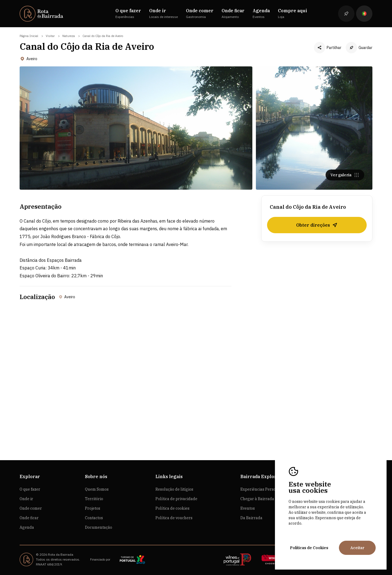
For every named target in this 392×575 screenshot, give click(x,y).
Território (94, 499)
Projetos (93, 508)
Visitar (50, 36)
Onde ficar (29, 518)
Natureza (69, 36)
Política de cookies (172, 508)
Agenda (27, 527)
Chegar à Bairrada (257, 499)
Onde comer (31, 508)
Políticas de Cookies (309, 548)
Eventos (248, 508)
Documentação (99, 527)
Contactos (94, 518)
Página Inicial (29, 36)
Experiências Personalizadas (267, 489)
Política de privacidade (176, 499)
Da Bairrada (251, 518)
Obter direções (317, 227)
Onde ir (26, 499)
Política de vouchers (174, 518)
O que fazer (30, 489)
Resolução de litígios (174, 489)
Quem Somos (97, 489)
